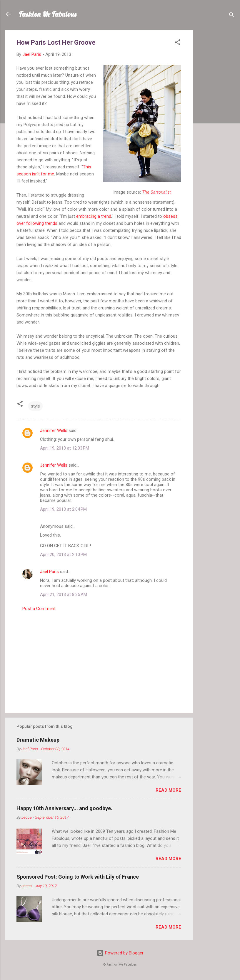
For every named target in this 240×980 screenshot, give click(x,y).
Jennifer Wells (54, 430)
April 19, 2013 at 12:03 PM (65, 448)
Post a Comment (39, 609)
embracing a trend (94, 216)
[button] (178, 43)
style (35, 406)
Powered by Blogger (120, 953)
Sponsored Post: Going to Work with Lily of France (78, 877)
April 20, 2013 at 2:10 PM (63, 555)
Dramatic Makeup (38, 740)
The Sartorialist (156, 192)
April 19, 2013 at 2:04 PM (63, 509)
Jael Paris (49, 572)
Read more (168, 790)
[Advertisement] (216, 118)
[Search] (232, 16)
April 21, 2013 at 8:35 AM (64, 594)
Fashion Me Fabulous (48, 14)
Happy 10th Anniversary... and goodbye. (64, 808)
